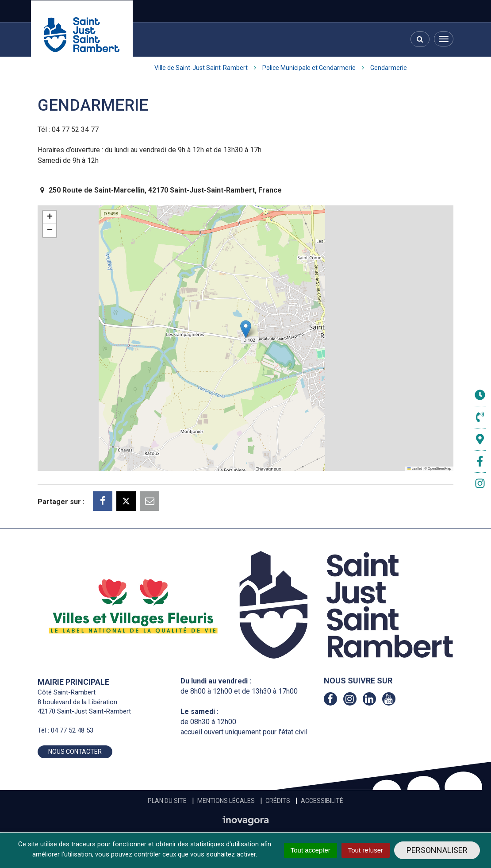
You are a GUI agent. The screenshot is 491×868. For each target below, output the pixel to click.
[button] (246, 329)
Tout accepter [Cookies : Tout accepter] (311, 850)
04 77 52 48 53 (72, 730)
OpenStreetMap (439, 469)
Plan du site (167, 801)
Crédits (278, 801)
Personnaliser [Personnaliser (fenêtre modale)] (437, 850)
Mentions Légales (226, 801)
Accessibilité (322, 801)
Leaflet (414, 469)
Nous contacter (75, 752)
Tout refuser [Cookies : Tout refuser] (366, 850)
